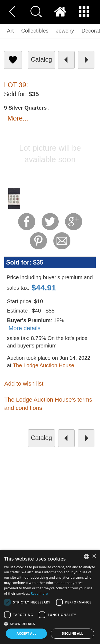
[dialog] (50, 597)
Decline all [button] (73, 633)
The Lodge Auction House (43, 365)
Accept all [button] (26, 633)
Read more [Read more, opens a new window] (39, 593)
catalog (41, 59)
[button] (50, 624)
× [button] (94, 556)
